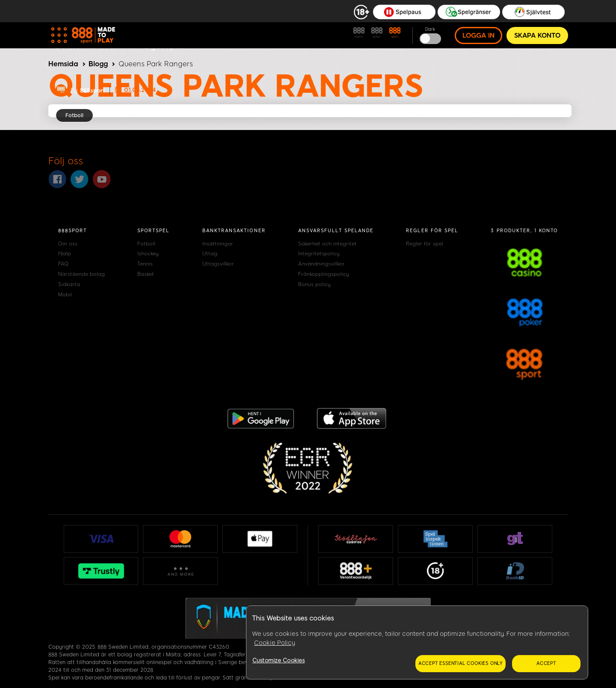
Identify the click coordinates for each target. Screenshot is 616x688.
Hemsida (63, 64)
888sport (92, 90)
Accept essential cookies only (461, 663)
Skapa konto (537, 35)
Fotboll (74, 115)
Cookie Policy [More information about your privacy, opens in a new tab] (275, 643)
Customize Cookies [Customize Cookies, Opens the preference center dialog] (278, 660)
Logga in (478, 35)
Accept (546, 663)
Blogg (98, 64)
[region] (417, 643)
